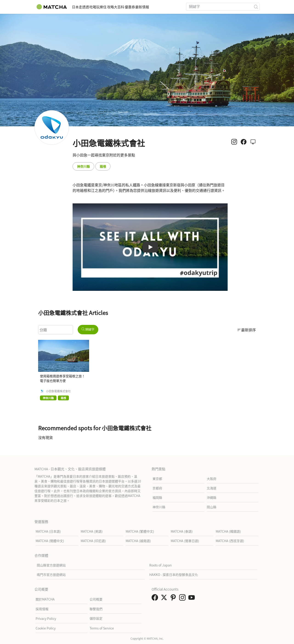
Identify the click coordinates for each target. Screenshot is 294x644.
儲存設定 (96, 618)
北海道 (212, 488)
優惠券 (154, 7)
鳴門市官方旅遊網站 (51, 575)
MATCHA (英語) (92, 531)
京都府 (157, 488)
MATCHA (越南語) (138, 541)
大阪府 (212, 479)
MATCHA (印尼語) (93, 541)
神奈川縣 (83, 166)
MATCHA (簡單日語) (185, 541)
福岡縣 (157, 497)
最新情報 (174, 7)
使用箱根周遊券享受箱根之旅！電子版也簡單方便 (62, 378)
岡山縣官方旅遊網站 (51, 565)
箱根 (103, 166)
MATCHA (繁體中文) (140, 531)
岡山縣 (212, 507)
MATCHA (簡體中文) (50, 541)
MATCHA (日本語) (48, 531)
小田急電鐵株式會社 (58, 391)
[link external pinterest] (174, 599)
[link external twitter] (165, 599)
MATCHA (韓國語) (228, 531)
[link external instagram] (183, 599)
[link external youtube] (192, 599)
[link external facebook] (156, 599)
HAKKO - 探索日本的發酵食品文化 (174, 575)
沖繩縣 (212, 497)
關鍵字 (88, 329)
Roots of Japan (161, 565)
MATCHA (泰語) (182, 531)
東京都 (157, 479)
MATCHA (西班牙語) (230, 541)
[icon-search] (256, 7)
